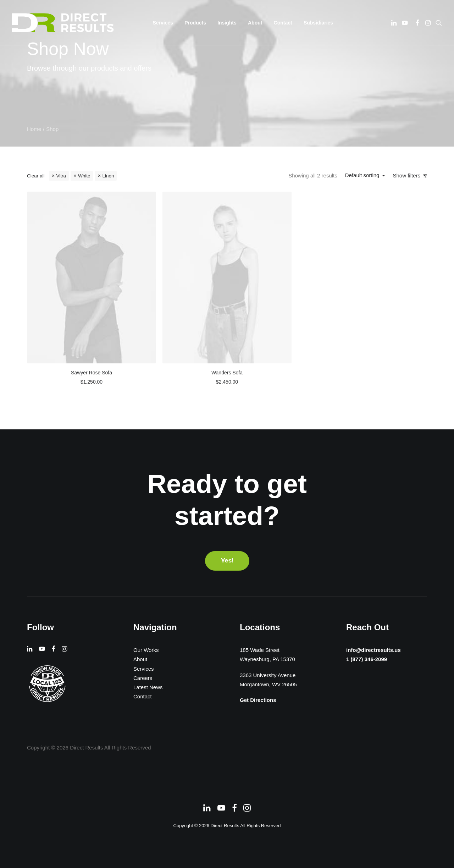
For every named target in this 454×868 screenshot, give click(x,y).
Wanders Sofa (284, 322)
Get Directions (258, 700)
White (84, 176)
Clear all (36, 176)
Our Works (146, 650)
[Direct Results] (63, 23)
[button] (395, 23)
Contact (283, 23)
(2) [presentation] (63, 249)
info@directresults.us (372, 650)
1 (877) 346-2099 (364, 660)
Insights (227, 23)
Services (144, 669)
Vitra (61, 176)
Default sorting (364, 175)
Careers (143, 678)
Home (34, 129)
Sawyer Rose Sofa (186, 322)
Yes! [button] (227, 561)
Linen (108, 176)
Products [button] (195, 23)
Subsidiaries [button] (318, 23)
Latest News (148, 687)
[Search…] (71, 199)
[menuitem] (163, 23)
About (255, 23)
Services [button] (163, 23)
